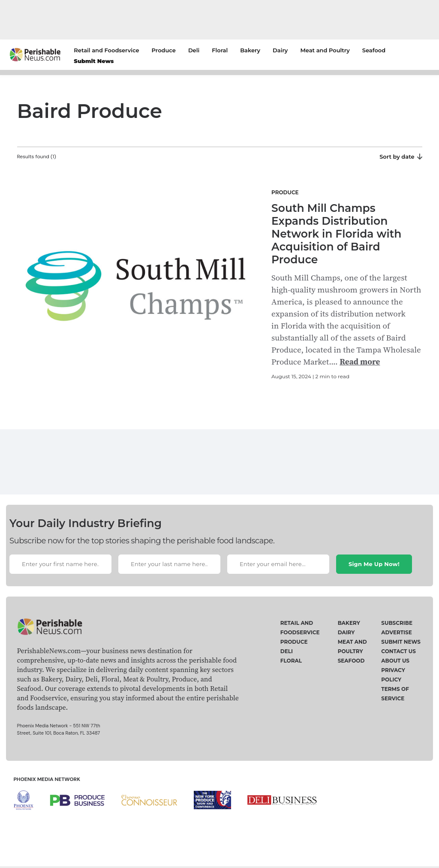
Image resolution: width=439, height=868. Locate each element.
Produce (164, 50)
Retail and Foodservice (106, 50)
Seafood (374, 50)
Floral (220, 50)
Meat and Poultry (325, 50)
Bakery (250, 50)
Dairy (280, 50)
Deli (194, 50)
